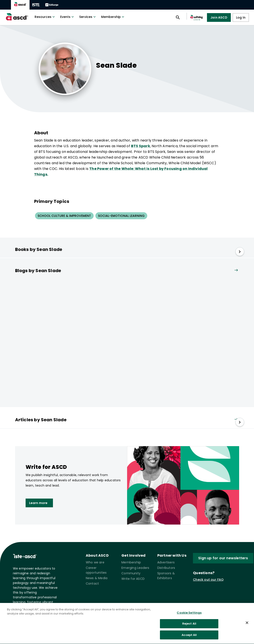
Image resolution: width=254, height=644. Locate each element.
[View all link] (236, 270)
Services (88, 17)
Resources (45, 17)
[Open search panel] (178, 17)
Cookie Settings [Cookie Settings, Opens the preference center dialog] (189, 615)
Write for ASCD (133, 579)
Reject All (189, 626)
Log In (241, 17)
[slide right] (240, 252)
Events (67, 17)
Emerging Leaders (135, 568)
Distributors (166, 568)
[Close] (247, 625)
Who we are (95, 562)
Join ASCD (219, 17)
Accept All (189, 637)
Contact (92, 584)
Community (131, 573)
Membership (113, 17)
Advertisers (166, 562)
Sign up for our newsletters (223, 558)
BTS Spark (141, 146)
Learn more (38, 503)
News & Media (97, 578)
